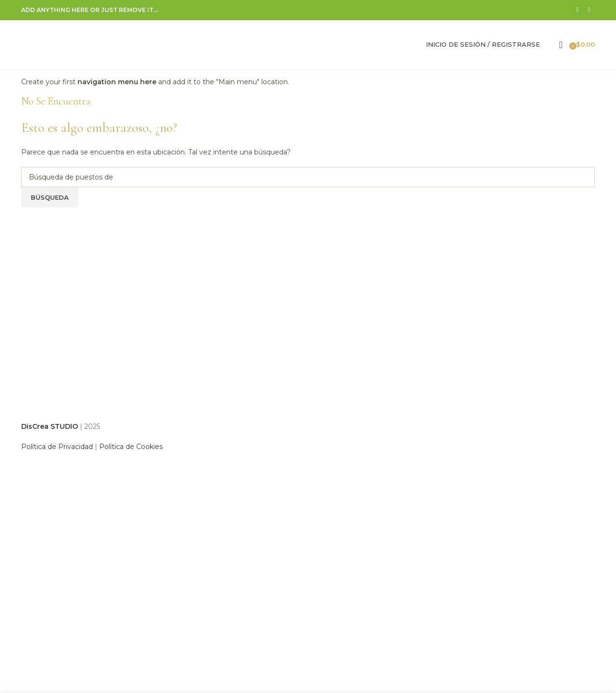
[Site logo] (81, 45)
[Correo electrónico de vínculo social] (589, 10)
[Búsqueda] (550, 45)
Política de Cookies (131, 448)
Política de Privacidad (57, 448)
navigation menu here (117, 83)
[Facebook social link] (577, 10)
